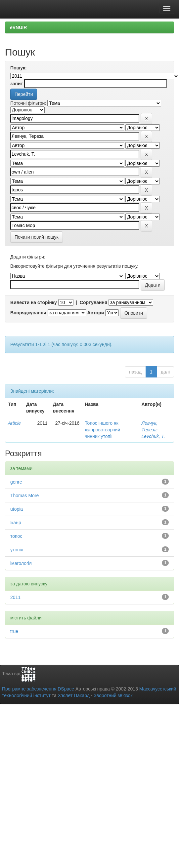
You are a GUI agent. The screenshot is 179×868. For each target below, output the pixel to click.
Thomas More (24, 495)
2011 (15, 597)
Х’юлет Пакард (74, 695)
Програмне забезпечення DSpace (38, 689)
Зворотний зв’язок (113, 695)
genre (16, 482)
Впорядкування (28, 313)
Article (14, 423)
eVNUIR (18, 27)
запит (17, 84)
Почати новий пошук (37, 237)
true (14, 631)
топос (16, 536)
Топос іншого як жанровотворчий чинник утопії (102, 430)
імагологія (21, 563)
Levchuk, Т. (153, 436)
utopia (17, 509)
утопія (17, 550)
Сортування (93, 302)
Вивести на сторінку (34, 302)
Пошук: (19, 68)
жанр (16, 523)
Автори (95, 313)
